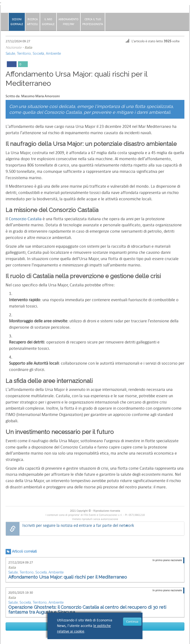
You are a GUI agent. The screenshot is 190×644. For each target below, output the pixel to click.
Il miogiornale (48, 22)
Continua (132, 622)
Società (38, 53)
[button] (187, 20)
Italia (28, 47)
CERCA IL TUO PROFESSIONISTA (93, 22)
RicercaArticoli (33, 22)
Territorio (24, 53)
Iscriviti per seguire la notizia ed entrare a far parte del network (78, 525)
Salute (10, 53)
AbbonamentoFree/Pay (68, 22)
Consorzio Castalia (25, 219)
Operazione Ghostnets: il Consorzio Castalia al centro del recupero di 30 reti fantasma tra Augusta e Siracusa (87, 610)
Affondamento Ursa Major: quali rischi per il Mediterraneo (68, 577)
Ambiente (53, 53)
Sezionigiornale (17, 22)
